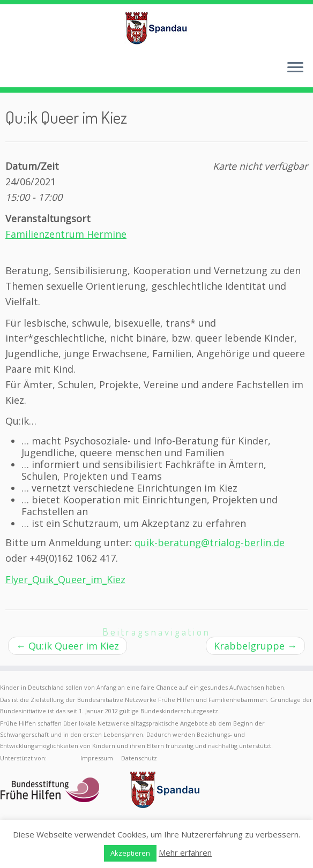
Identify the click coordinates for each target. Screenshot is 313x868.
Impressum (97, 758)
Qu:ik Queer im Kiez (68, 646)
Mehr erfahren (185, 852)
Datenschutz (139, 758)
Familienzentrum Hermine (66, 234)
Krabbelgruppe (255, 646)
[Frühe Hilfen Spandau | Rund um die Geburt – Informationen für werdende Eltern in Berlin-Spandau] (156, 28)
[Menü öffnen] (295, 68)
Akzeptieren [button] (130, 853)
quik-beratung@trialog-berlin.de (210, 542)
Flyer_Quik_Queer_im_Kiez (65, 579)
